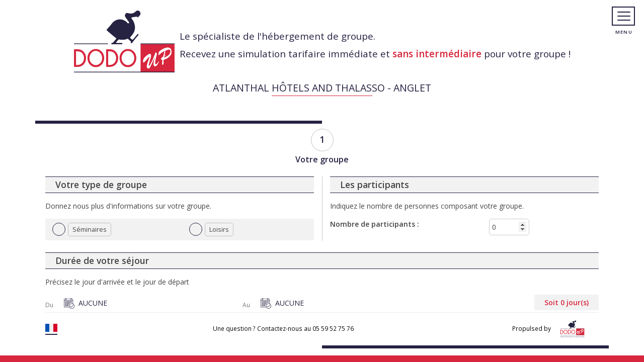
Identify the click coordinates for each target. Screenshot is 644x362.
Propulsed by (550, 329)
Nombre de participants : (375, 224)
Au (246, 305)
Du (49, 305)
